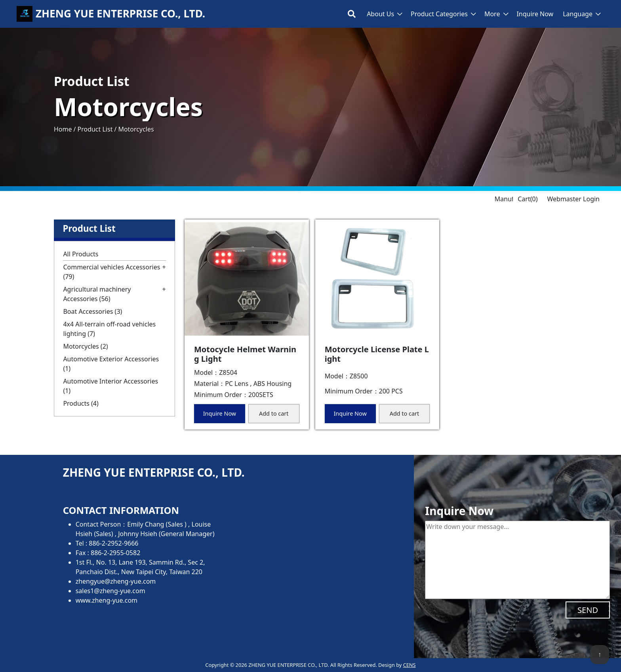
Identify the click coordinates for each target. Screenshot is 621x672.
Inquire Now (535, 14)
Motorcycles (85, 346)
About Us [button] (380, 14)
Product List (95, 129)
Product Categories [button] (439, 14)
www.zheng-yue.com (107, 600)
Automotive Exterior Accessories (111, 364)
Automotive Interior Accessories (110, 386)
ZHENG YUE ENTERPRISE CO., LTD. (120, 14)
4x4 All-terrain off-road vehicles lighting (109, 329)
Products (81, 403)
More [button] (492, 14)
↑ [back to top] (600, 654)
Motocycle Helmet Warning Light (245, 354)
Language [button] (578, 14)
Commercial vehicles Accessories (111, 272)
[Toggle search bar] (352, 14)
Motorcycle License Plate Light (377, 354)
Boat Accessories (92, 311)
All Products (81, 254)
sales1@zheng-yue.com (110, 591)
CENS (410, 665)
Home (63, 129)
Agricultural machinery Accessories (97, 294)
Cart (528, 199)
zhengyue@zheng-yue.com (116, 581)
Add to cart (274, 413)
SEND (588, 610)
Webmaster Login (573, 199)
